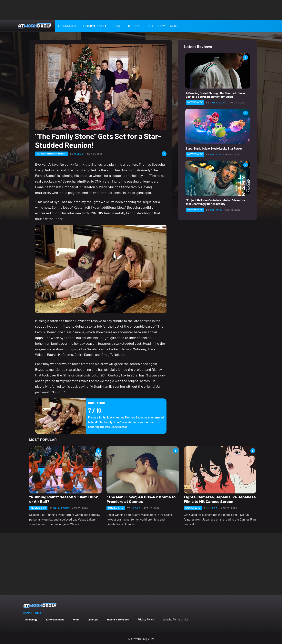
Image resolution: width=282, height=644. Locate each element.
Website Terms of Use (176, 619)
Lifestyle (134, 26)
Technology (67, 26)
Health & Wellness (163, 26)
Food (116, 26)
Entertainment (95, 26)
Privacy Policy (146, 619)
